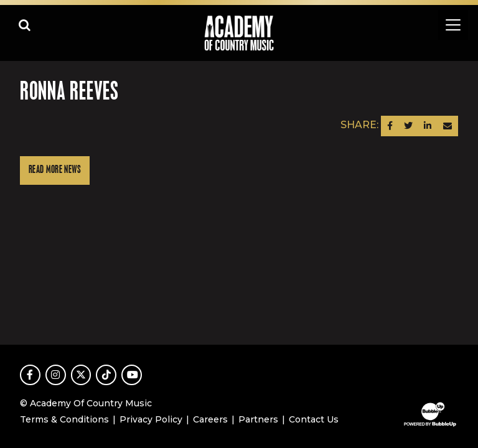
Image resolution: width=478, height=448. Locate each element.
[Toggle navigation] (453, 25)
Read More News (55, 170)
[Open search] (25, 25)
